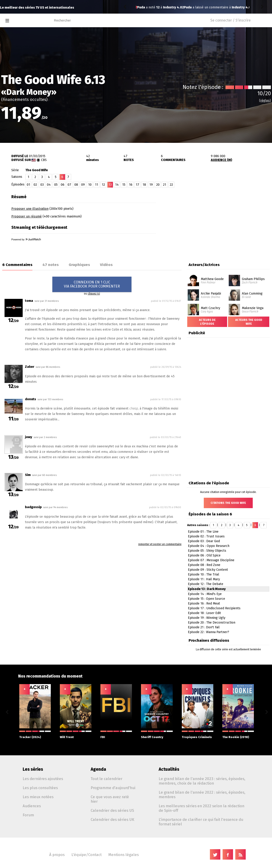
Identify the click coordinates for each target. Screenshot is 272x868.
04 (49, 185)
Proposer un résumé (27, 216)
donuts (30, 399)
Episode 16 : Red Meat (204, 603)
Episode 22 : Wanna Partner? (209, 632)
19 (151, 185)
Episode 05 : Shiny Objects (207, 551)
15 (124, 185)
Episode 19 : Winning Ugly (207, 618)
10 (90, 185)
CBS (44, 160)
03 (42, 185)
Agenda (98, 769)
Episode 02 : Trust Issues (206, 536)
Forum (28, 815)
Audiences (32, 806)
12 (103, 185)
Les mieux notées (38, 797)
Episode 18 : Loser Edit (204, 613)
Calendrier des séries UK (112, 819)
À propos (57, 855)
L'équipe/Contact (86, 855)
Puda (141, 7)
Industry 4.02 (195, 7)
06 (63, 185)
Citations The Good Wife (228, 503)
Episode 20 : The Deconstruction (212, 623)
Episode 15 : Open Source (206, 599)
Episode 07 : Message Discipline (211, 560)
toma (29, 301)
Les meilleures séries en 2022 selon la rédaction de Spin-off (202, 808)
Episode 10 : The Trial (204, 574)
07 (69, 185)
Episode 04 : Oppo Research (209, 546)
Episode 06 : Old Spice (204, 555)
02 (35, 185)
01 (28, 185)
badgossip (33, 507)
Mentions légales (124, 855)
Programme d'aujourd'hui (113, 788)
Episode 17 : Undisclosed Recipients (214, 608)
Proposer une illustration (30, 209)
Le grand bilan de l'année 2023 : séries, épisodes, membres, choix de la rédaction (202, 781)
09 (83, 185)
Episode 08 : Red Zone (204, 565)
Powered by (26, 239)
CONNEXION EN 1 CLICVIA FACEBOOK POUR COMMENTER (92, 284)
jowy (29, 437)
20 (158, 185)
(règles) (265, 101)
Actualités (169, 769)
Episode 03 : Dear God (204, 541)
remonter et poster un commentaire (160, 544)
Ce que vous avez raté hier (110, 799)
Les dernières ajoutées (43, 779)
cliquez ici (94, 294)
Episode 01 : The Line (203, 532)
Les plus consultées (40, 788)
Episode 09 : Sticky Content (208, 570)
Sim (28, 475)
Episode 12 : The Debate (206, 584)
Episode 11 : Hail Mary (204, 579)
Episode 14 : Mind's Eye (205, 594)
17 (137, 185)
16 (131, 185)
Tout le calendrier (107, 779)
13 (110, 185)
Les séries (33, 769)
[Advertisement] (219, 221)
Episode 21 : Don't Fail (204, 627)
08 (76, 185)
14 (117, 185)
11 (97, 185)
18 (144, 185)
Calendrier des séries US (112, 810)
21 (165, 185)
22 (171, 185)
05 (56, 185)
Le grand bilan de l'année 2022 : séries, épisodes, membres (202, 795)
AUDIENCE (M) (221, 160)
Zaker (30, 367)
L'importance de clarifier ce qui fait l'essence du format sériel (201, 822)
